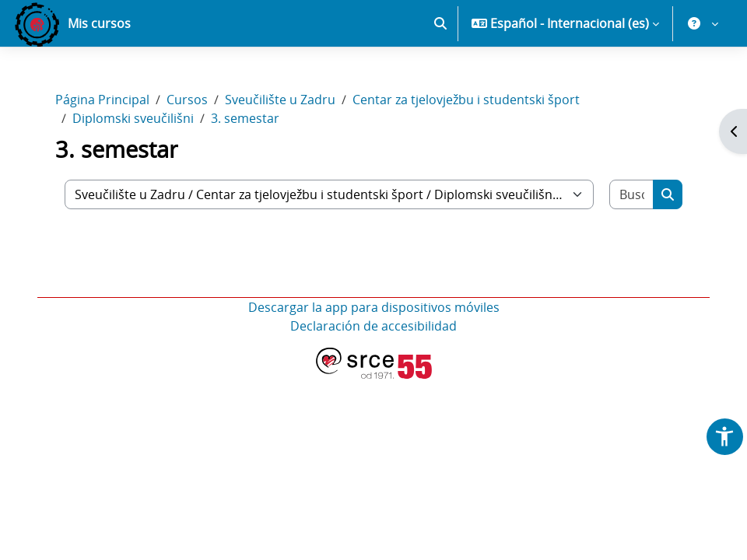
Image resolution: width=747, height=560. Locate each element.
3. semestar (245, 118)
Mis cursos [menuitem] (99, 23)
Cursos (187, 100)
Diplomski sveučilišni (133, 118)
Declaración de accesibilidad (373, 326)
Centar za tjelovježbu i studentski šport (466, 100)
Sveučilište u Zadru (280, 100)
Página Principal (102, 100)
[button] (440, 23)
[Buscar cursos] (632, 194)
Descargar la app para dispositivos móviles (374, 307)
